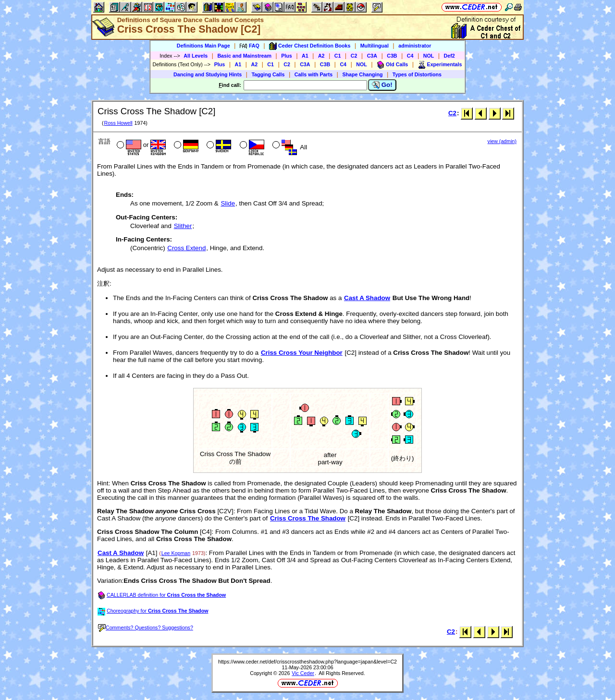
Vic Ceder (303, 673)
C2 (354, 56)
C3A (372, 56)
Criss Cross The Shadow (308, 518)
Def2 (449, 56)
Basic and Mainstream (244, 56)
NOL (429, 56)
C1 (338, 56)
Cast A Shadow (367, 298)
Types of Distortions (417, 74)
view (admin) (502, 141)
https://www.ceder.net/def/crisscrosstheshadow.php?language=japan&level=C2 (307, 662)
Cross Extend (186, 248)
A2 (321, 56)
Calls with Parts (314, 74)
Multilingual (375, 46)
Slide (228, 203)
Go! (382, 85)
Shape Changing (362, 74)
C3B (392, 56)
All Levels (196, 56)
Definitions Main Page (203, 46)
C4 (410, 56)
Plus (287, 56)
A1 (305, 56)
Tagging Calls (268, 74)
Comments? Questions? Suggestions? (146, 628)
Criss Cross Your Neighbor (302, 353)
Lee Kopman (176, 553)
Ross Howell (118, 123)
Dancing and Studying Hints (208, 74)
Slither (183, 226)
